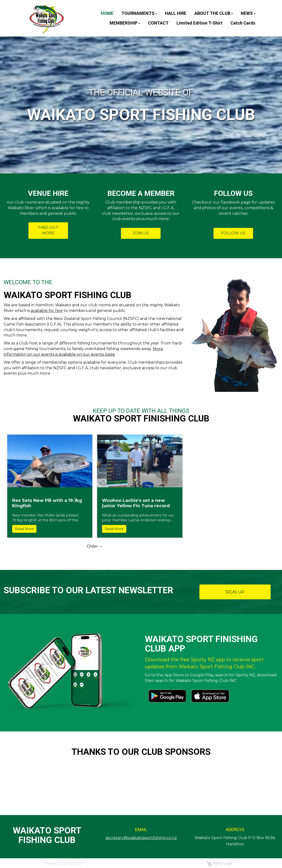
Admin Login (219, 863)
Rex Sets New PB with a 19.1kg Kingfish (47, 503)
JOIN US (141, 233)
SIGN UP (235, 592)
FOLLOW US (233, 233)
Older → (95, 546)
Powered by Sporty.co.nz (62, 863)
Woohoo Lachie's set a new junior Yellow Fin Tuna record (136, 503)
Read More (24, 529)
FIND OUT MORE (48, 230)
